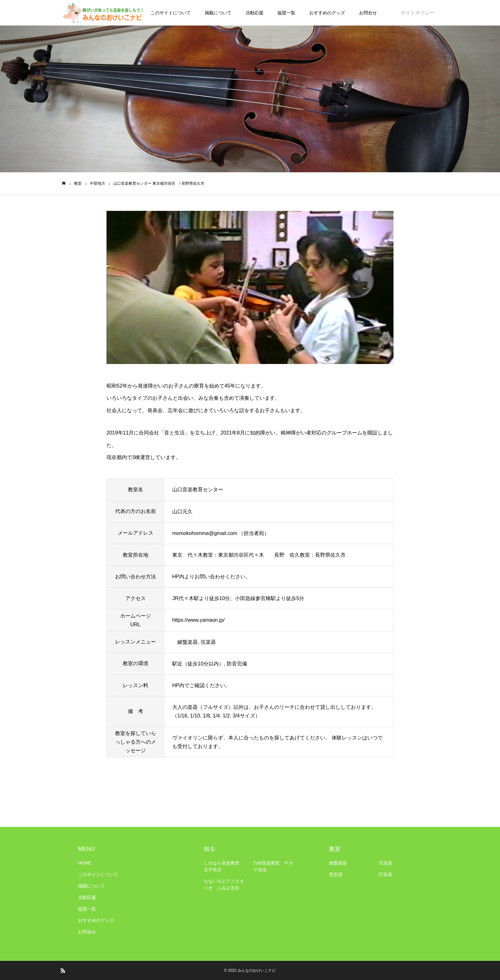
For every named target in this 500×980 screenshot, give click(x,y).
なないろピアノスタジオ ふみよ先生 (224, 884)
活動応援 (254, 13)
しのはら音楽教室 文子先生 (224, 866)
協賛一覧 (286, 13)
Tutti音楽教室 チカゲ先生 (273, 866)
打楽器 (386, 874)
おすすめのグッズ (327, 13)
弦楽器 (386, 863)
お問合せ (368, 13)
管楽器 (336, 874)
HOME (85, 863)
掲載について (218, 13)
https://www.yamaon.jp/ (199, 620)
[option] (250, 287)
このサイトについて (171, 13)
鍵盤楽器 (338, 863)
